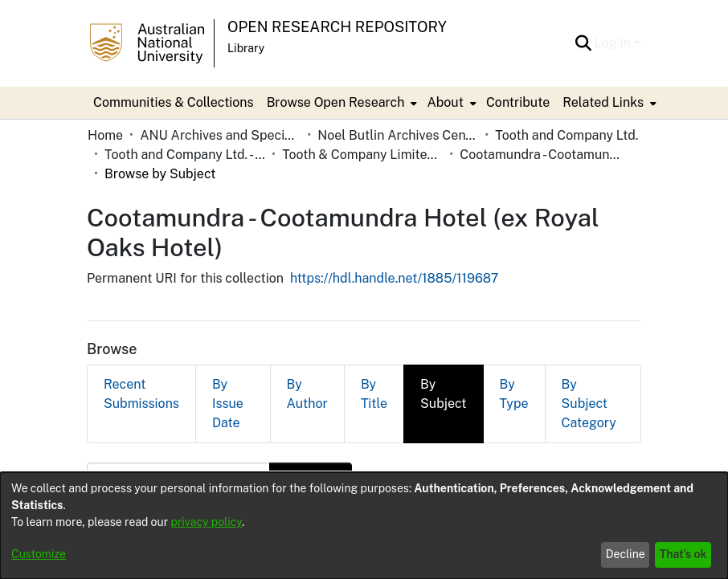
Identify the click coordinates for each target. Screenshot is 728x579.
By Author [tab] (307, 394)
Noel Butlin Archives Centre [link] (398, 135)
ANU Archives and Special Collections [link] (220, 135)
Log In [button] (614, 43)
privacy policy (207, 522)
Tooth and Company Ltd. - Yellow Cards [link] (185, 155)
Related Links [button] (603, 102)
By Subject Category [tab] (589, 404)
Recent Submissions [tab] (141, 394)
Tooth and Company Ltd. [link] (566, 135)
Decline (626, 554)
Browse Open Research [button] (336, 102)
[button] (584, 43)
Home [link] (105, 135)
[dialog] (364, 526)
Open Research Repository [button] (337, 27)
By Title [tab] (374, 394)
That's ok (683, 554)
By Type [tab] (514, 394)
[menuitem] (341, 103)
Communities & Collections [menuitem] (174, 102)
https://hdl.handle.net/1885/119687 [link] (395, 278)
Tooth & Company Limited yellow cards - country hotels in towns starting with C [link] (362, 155)
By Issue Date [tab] (228, 404)
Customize (39, 554)
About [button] (445, 102)
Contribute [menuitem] (518, 102)
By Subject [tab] (443, 394)
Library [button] (246, 48)
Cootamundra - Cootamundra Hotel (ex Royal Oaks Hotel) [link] (540, 155)
